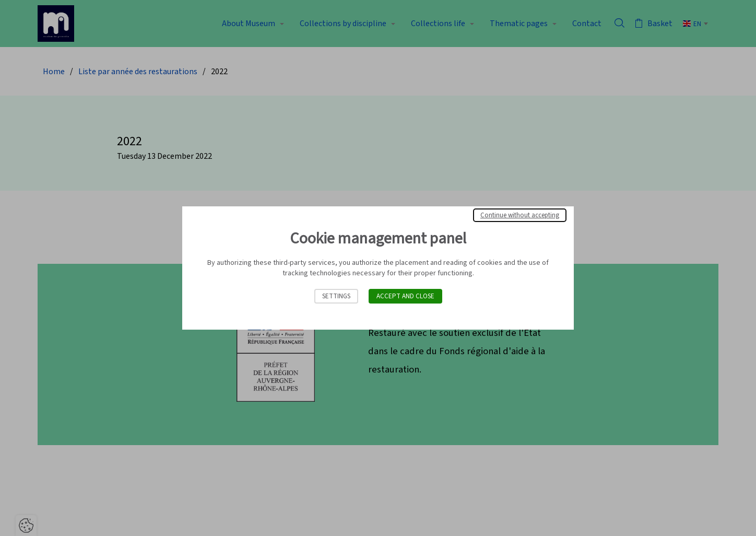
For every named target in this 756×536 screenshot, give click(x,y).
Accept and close (405, 296)
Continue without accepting (520, 215)
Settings (336, 296)
